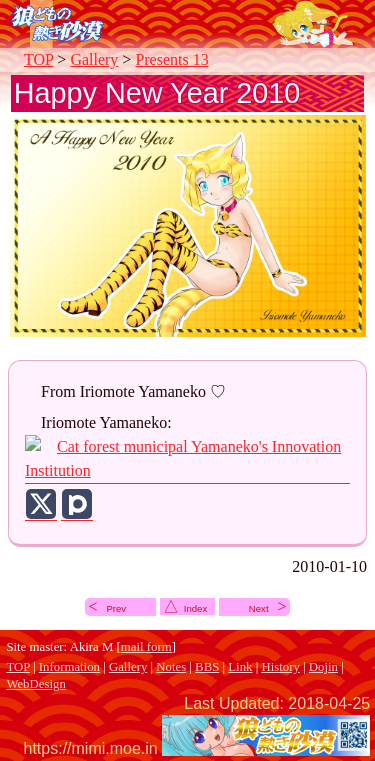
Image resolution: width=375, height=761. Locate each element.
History (280, 667)
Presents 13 (171, 59)
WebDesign (35, 684)
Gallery (94, 59)
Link (240, 667)
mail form (146, 647)
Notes (171, 667)
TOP (38, 59)
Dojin (323, 667)
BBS (207, 667)
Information (69, 667)
